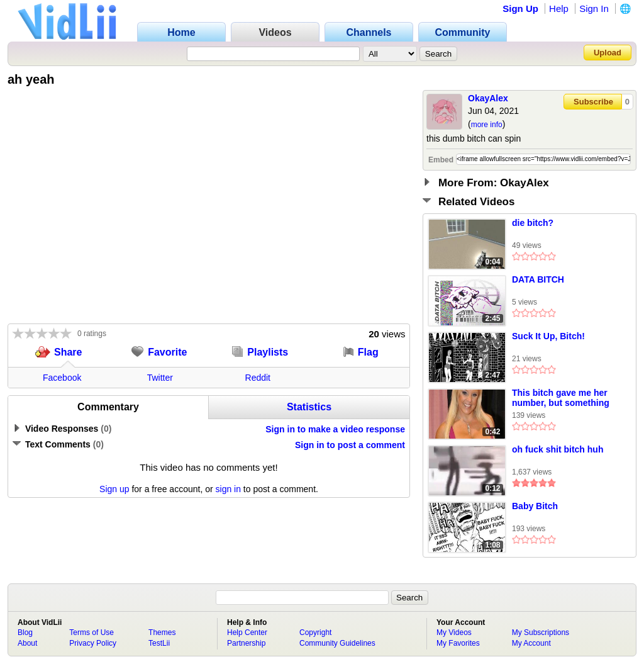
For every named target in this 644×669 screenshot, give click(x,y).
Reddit (258, 378)
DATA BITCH (538, 279)
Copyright (315, 632)
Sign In (594, 8)
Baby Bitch (535, 506)
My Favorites (458, 643)
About (27, 643)
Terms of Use (92, 632)
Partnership (246, 643)
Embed (441, 160)
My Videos (454, 632)
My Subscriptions (541, 632)
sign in (228, 489)
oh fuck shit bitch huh (558, 449)
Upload (608, 53)
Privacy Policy (93, 643)
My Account (531, 643)
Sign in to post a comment (350, 445)
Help (559, 8)
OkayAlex (488, 98)
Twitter (160, 378)
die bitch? (533, 223)
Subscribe (593, 102)
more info (487, 125)
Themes (162, 632)
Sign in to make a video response (335, 429)
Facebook (62, 378)
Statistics (309, 407)
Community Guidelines (337, 643)
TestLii (159, 643)
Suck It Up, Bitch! (548, 336)
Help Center (247, 632)
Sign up (114, 489)
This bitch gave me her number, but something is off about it (561, 398)
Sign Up (520, 8)
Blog (25, 632)
